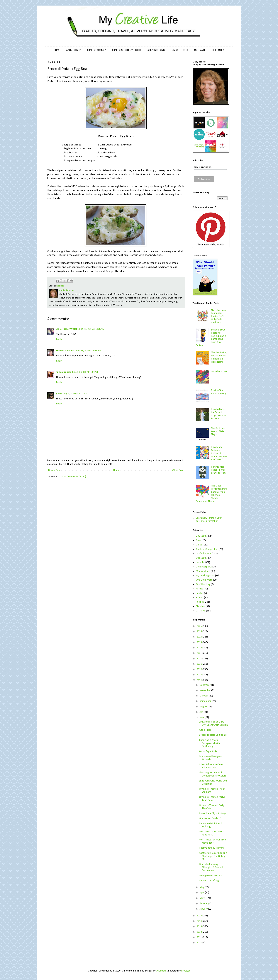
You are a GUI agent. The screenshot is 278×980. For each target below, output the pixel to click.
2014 (200, 921)
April (202, 893)
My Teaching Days (205, 576)
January (204, 909)
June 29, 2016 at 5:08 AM (91, 329)
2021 (200, 653)
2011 (200, 937)
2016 (200, 680)
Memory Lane (203, 571)
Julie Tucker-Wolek (67, 329)
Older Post (178, 470)
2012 (200, 932)
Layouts (200, 562)
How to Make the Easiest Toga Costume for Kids (219, 414)
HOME (57, 50)
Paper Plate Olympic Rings (213, 814)
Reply (59, 339)
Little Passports (204, 567)
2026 (200, 626)
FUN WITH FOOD (179, 50)
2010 (200, 943)
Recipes (60, 286)
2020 (200, 659)
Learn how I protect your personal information (209, 520)
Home (116, 470)
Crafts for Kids (204, 554)
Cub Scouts (202, 558)
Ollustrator (162, 971)
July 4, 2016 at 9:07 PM (75, 394)
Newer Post (54, 470)
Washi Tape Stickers (209, 751)
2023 (200, 642)
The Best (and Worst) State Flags (218, 431)
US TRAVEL (200, 50)
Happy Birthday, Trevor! (211, 848)
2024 (200, 637)
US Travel (201, 611)
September (206, 701)
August (204, 707)
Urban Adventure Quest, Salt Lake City (212, 766)
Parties (200, 589)
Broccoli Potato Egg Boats (213, 735)
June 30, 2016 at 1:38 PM (85, 372)
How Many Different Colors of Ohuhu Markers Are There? (219, 453)
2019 (200, 664)
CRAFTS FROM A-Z (96, 50)
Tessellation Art (219, 372)
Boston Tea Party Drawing (219, 392)
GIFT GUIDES (218, 50)
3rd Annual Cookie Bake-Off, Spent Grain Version (213, 723)
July (202, 712)
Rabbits (200, 598)
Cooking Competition (207, 549)
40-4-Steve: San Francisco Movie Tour (212, 841)
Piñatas (200, 593)
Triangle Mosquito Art (211, 876)
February (205, 904)
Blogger (186, 971)
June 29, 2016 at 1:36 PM (88, 351)
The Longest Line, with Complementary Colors (213, 774)
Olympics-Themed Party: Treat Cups (212, 799)
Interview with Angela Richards (210, 758)
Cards (199, 545)
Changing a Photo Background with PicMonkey (209, 743)
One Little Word (204, 580)
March (203, 898)
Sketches (201, 606)
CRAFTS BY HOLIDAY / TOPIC (127, 50)
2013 (200, 926)
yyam (59, 394)
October (204, 696)
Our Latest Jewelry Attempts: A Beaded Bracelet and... (211, 868)
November (205, 690)
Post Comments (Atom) (74, 477)
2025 (200, 631)
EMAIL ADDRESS (203, 167)
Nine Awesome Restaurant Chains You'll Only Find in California (219, 316)
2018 (200, 669)
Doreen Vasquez (65, 351)
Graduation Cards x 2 (210, 819)
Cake (199, 540)
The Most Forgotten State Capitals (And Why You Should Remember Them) (212, 494)
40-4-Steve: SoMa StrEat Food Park (212, 833)
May (202, 887)
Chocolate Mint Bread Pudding (211, 825)
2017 (200, 675)
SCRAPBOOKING (156, 50)
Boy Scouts (202, 536)
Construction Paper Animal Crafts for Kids (219, 470)
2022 (200, 648)
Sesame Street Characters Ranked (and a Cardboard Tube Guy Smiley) (211, 338)
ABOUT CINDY (74, 50)
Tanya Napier (64, 372)
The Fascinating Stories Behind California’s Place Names (219, 357)
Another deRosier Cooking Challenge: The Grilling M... (213, 856)
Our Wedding (203, 584)
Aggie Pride (205, 730)
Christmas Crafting (209, 881)
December (205, 685)
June (202, 717)
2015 (200, 916)
